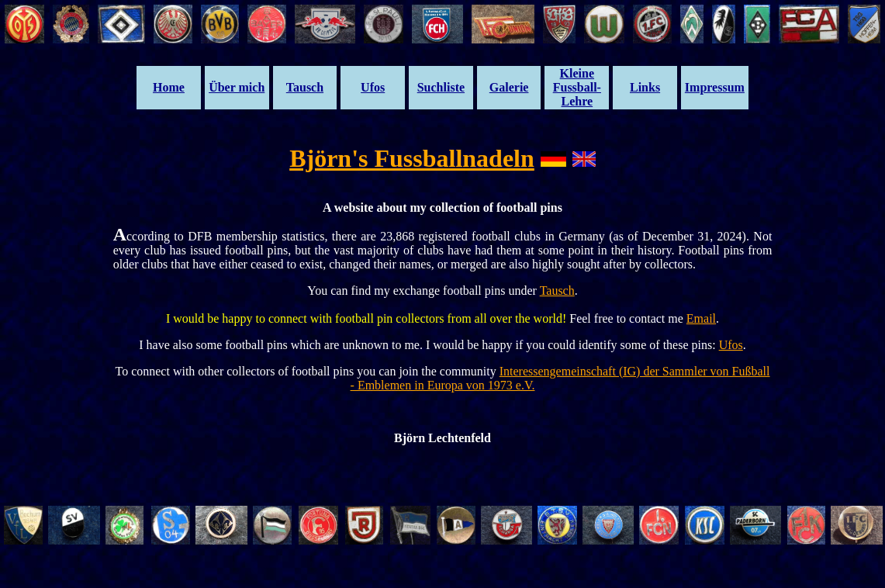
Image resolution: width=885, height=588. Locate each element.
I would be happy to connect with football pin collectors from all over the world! (368, 318)
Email (701, 318)
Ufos (731, 345)
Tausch (557, 291)
